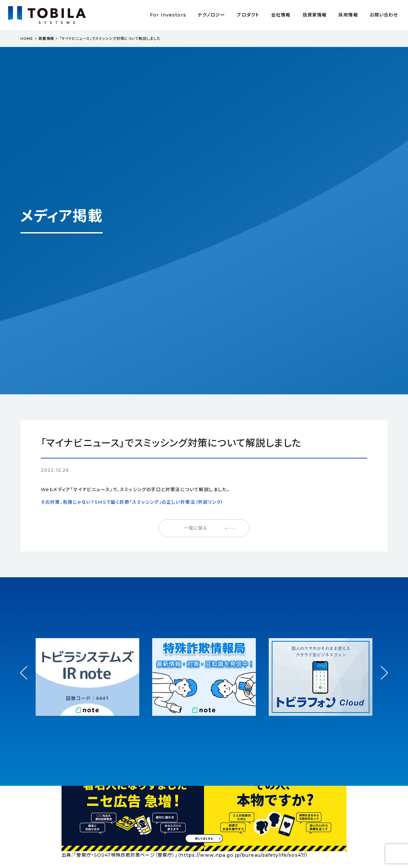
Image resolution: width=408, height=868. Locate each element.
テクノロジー (212, 15)
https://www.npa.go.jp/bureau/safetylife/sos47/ (243, 855)
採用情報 (348, 15)
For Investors (168, 15)
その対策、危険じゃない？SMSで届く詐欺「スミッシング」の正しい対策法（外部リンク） (132, 502)
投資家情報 (315, 15)
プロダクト (248, 15)
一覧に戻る (196, 528)
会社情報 (281, 15)
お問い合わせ (384, 15)
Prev (27, 679)
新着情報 (46, 39)
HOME (27, 39)
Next (381, 667)
